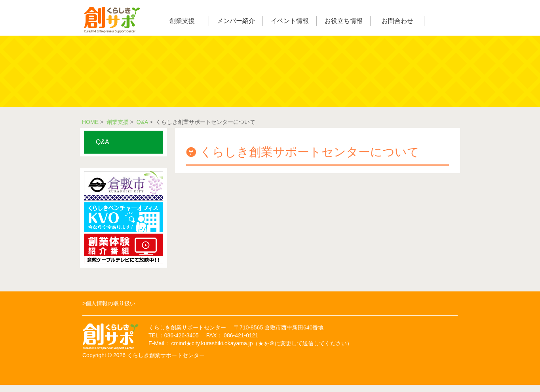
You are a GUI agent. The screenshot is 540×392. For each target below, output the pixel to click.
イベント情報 (290, 21)
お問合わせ (397, 21)
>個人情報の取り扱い (109, 303)
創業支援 (182, 21)
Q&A (142, 122)
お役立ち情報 (344, 21)
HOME (90, 122)
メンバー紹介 (236, 21)
